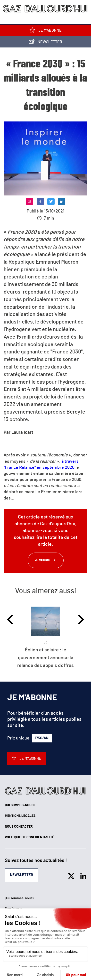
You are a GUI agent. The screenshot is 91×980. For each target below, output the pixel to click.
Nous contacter (19, 827)
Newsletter (45, 43)
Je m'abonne (46, 31)
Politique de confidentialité (29, 837)
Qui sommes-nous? (20, 805)
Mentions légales (20, 816)
